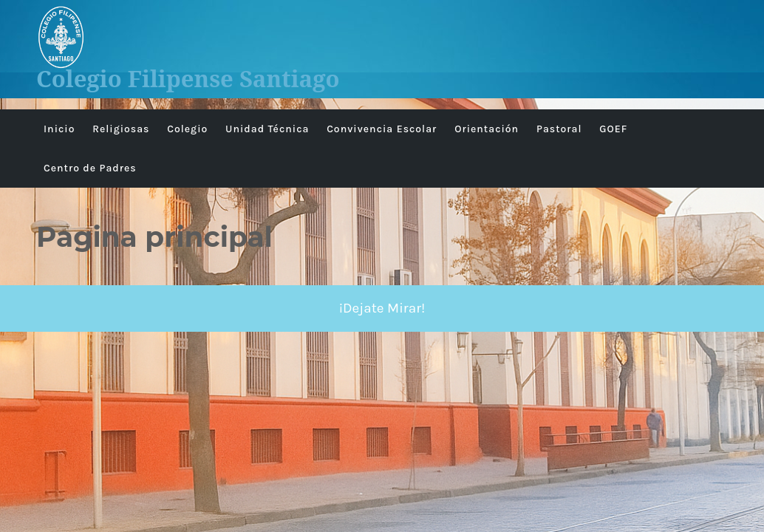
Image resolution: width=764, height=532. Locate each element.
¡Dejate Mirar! (382, 308)
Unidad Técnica (267, 129)
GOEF (613, 129)
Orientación (487, 129)
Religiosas (121, 129)
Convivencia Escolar (382, 129)
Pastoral (559, 129)
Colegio (187, 129)
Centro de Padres (90, 168)
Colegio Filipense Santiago (188, 78)
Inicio (59, 129)
